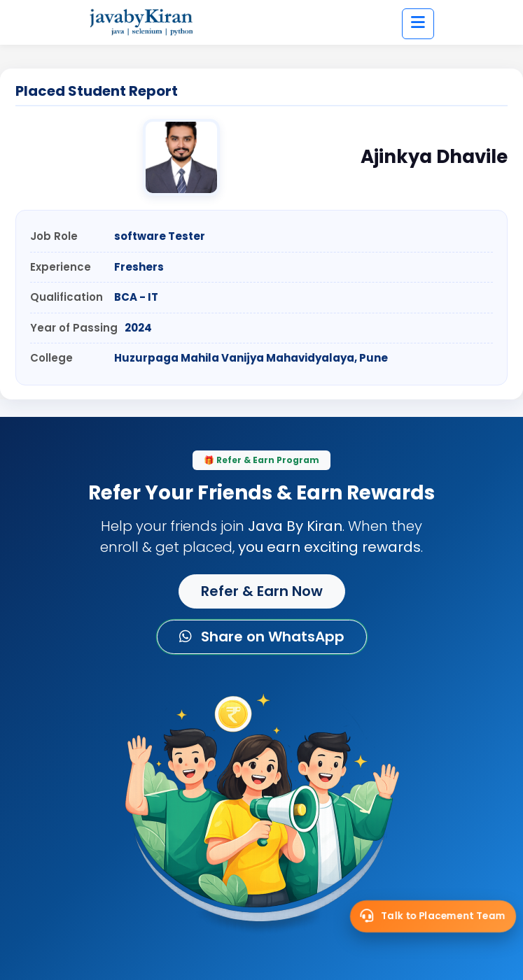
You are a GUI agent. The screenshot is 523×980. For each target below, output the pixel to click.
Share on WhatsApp (262, 637)
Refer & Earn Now (262, 591)
